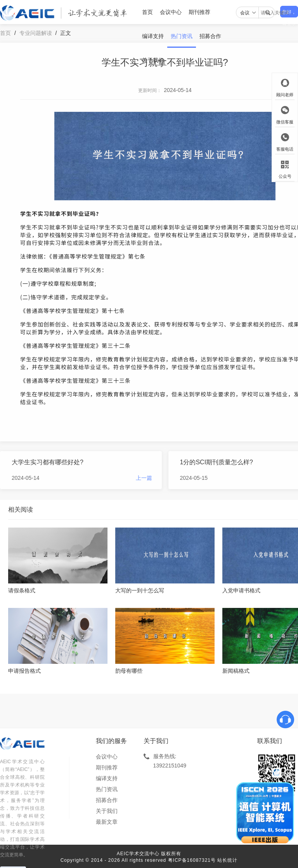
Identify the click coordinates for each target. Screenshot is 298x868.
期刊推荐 (199, 12)
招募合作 (210, 36)
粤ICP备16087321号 (192, 860)
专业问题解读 (36, 33)
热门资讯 (182, 36)
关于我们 (153, 60)
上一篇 (144, 478)
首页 (147, 12)
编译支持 (153, 36)
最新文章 (107, 822)
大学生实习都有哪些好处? (48, 462)
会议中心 (171, 12)
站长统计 (227, 860)
